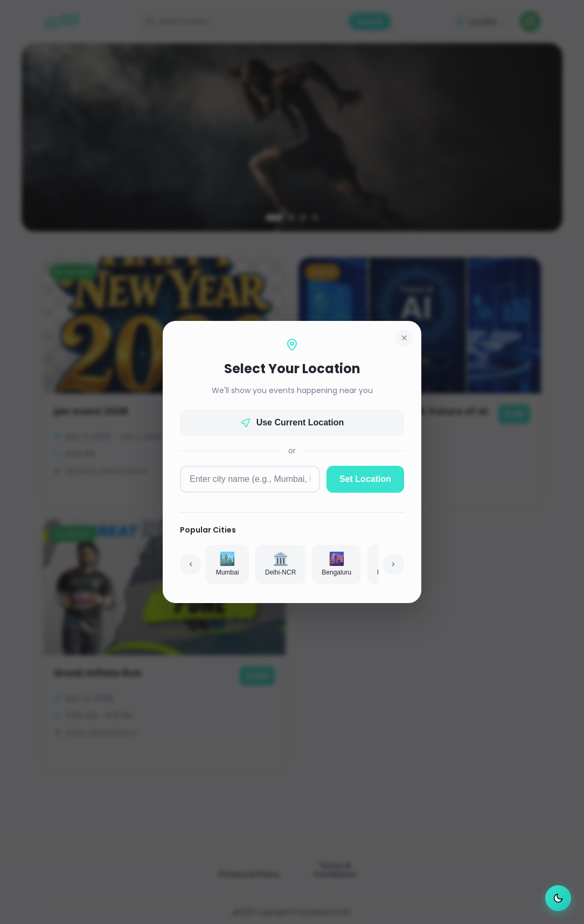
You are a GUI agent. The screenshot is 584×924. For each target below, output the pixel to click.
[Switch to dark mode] (558, 898)
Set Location (365, 479)
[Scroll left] (191, 564)
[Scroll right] (393, 564)
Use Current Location (292, 423)
